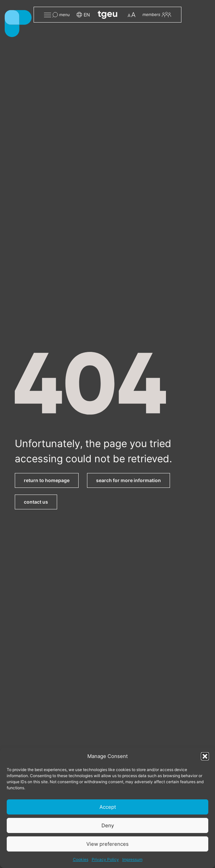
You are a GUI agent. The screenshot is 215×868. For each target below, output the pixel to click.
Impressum (132, 859)
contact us (36, 502)
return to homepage (47, 480)
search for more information (128, 480)
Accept (108, 807)
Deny (108, 825)
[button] (205, 756)
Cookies (81, 859)
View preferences (107, 844)
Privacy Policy (105, 859)
